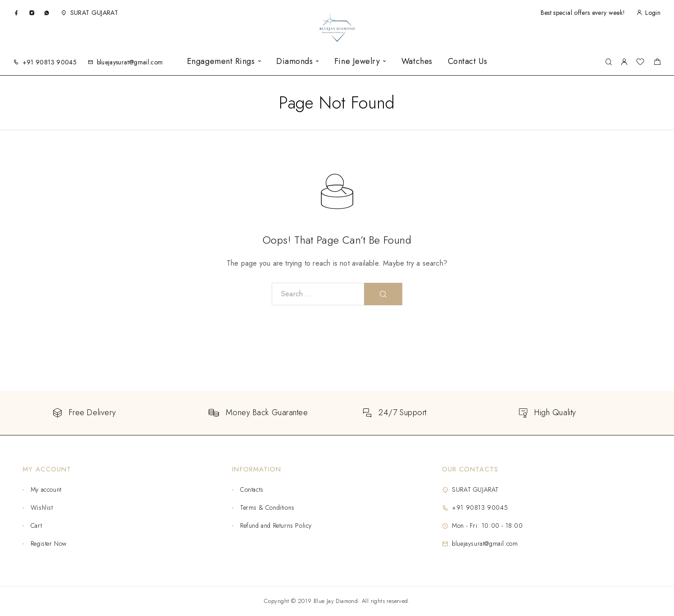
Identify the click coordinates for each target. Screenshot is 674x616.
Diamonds (294, 61)
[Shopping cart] (657, 63)
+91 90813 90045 (50, 62)
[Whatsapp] (47, 12)
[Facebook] (16, 12)
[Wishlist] (640, 63)
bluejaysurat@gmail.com (130, 62)
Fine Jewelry (357, 61)
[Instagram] (32, 12)
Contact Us (467, 61)
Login (653, 13)
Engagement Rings (221, 61)
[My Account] (624, 62)
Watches (417, 61)
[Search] (608, 62)
